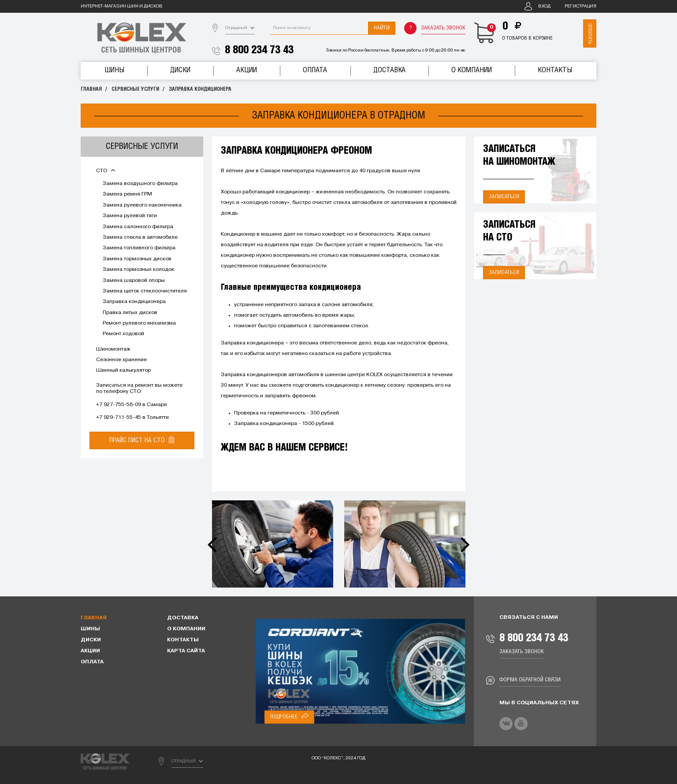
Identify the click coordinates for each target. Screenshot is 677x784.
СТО (106, 171)
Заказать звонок (443, 28)
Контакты (555, 70)
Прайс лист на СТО (142, 440)
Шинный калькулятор (123, 370)
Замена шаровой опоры (134, 281)
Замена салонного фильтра (138, 227)
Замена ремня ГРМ (127, 194)
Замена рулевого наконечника (142, 205)
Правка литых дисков (130, 313)
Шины (114, 70)
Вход (544, 6)
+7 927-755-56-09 (119, 405)
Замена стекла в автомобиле (140, 237)
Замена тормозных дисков (137, 259)
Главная (91, 89)
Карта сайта (186, 651)
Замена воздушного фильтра (140, 184)
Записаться (504, 197)
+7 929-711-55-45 (119, 418)
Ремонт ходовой (123, 334)
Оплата (315, 70)
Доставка (389, 70)
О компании (472, 70)
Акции (247, 70)
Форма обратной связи (530, 680)
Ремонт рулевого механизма (139, 323)
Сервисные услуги (135, 89)
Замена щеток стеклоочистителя (145, 291)
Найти (382, 28)
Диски (180, 70)
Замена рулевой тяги (130, 216)
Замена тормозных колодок (138, 270)
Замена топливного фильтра (139, 248)
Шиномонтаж (113, 349)
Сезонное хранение (121, 360)
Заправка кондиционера (200, 89)
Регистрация (580, 6)
